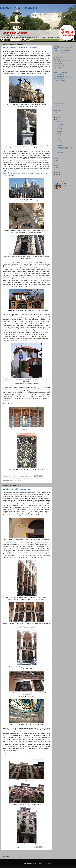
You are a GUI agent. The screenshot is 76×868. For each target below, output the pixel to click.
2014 (57, 170)
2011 (57, 177)
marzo (59, 143)
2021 (57, 117)
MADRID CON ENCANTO (18, 8)
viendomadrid (57, 61)
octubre (59, 126)
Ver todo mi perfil (66, 186)
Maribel (66, 183)
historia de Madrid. (18, 481)
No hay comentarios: (26, 476)
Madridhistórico (58, 64)
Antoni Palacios (13, 479)
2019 (57, 158)
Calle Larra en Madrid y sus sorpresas (17, 489)
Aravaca (20, 479)
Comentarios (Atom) (16, 856)
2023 (57, 113)
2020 (57, 120)
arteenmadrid (57, 59)
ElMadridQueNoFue (59, 70)
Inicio (29, 853)
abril (58, 140)
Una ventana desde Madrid (61, 76)
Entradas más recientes (12, 853)
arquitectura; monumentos (30, 479)
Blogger (50, 864)
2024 (57, 110)
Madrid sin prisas (58, 79)
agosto (59, 131)
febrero (59, 145)
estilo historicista (8, 481)
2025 (57, 108)
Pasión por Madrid (59, 74)
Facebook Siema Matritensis (61, 53)
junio (59, 136)
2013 (57, 172)
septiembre (60, 129)
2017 (57, 163)
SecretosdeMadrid (59, 66)
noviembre (60, 124)
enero (59, 155)
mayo (59, 138)
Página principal (58, 46)
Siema (56, 48)
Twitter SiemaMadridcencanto (62, 51)
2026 (57, 106)
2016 (57, 165)
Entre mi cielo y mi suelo (60, 72)
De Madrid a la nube (59, 81)
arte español (43, 479)
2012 (57, 175)
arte (38, 479)
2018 (57, 161)
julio (58, 133)
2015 (57, 168)
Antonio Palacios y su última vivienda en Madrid (20, 48)
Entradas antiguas (43, 853)
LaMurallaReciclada (59, 68)
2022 (57, 115)
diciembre (60, 122)
